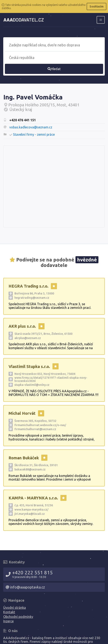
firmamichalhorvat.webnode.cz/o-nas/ (40, 425)
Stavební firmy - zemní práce (34, 134)
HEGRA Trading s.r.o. (28, 286)
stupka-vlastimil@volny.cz (32, 385)
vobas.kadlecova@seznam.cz (31, 127)
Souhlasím (97, 6)
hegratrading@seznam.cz (32, 298)
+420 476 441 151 (23, 120)
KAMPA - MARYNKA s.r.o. (33, 498)
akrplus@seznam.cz (28, 338)
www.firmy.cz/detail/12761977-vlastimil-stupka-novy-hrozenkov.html (51, 379)
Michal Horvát (22, 413)
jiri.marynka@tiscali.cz (30, 514)
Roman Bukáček (24, 458)
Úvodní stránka (15, 608)
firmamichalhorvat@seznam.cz (35, 429)
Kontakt (9, 612)
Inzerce (8, 621)
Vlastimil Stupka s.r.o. (29, 366)
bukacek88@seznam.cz (30, 469)
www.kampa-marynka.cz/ (31, 510)
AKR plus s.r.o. (22, 326)
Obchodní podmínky (18, 617)
